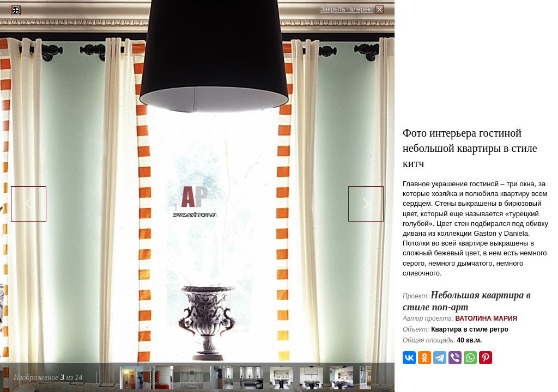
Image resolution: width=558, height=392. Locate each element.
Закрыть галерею (347, 9)
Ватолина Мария (486, 318)
